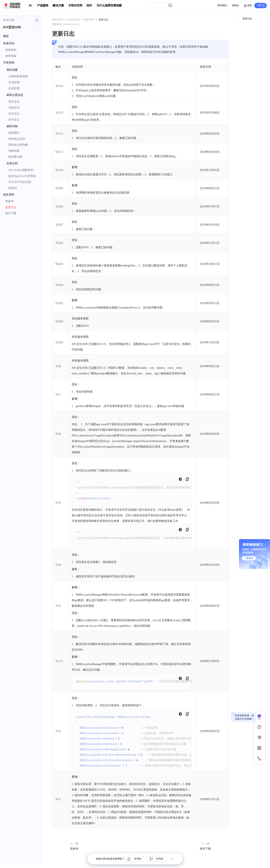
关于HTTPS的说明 (20, 182)
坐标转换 (14, 151)
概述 (6, 36)
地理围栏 (14, 133)
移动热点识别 (17, 139)
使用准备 (11, 56)
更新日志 (11, 207)
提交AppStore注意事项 (22, 176)
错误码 (13, 188)
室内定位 (14, 120)
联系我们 (222, 5)
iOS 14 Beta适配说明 (21, 170)
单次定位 (14, 102)
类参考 (9, 201)
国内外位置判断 (18, 145)
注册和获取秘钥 (18, 76)
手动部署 (14, 82)
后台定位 (14, 114)
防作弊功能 (15, 157)
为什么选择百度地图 (109, 6)
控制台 (236, 5)
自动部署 (14, 88)
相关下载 (11, 213)
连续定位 (14, 108)
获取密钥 (11, 50)
